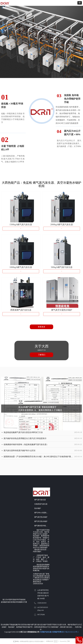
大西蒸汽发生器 (45, 632)
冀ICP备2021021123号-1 (70, 632)
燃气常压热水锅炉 (41, 521)
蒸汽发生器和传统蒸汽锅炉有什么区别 (19, 451)
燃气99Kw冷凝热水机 (42, 513)
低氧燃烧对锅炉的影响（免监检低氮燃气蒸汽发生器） (26, 445)
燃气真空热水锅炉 (41, 517)
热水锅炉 (38, 508)
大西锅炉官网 (56, 632)
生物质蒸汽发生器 (41, 504)
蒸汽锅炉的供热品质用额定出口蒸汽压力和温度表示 (25, 439)
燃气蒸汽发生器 (40, 500)
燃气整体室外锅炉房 (42, 526)
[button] (80, 3)
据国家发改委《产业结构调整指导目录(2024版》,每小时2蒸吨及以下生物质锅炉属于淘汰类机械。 (38, 457)
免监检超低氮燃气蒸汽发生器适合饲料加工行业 (23, 433)
